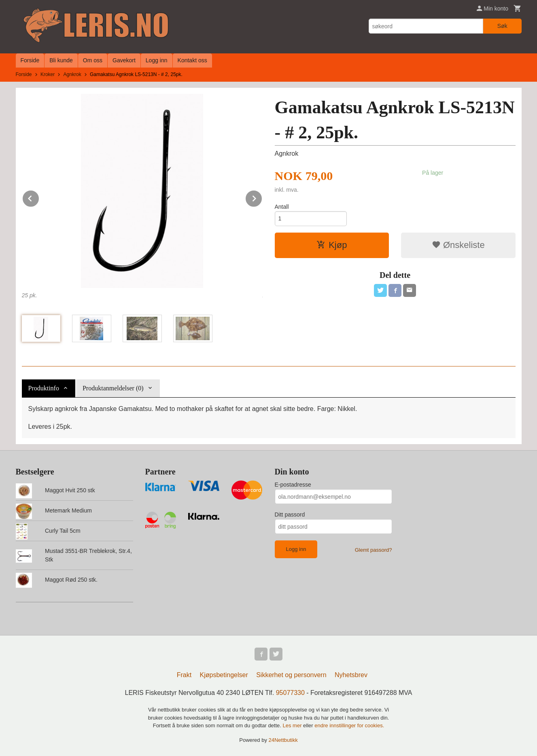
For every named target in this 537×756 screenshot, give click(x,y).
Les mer (293, 725)
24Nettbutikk (283, 740)
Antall (282, 207)
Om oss (93, 60)
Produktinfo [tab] (44, 388)
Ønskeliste (458, 245)
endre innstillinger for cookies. (349, 725)
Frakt (184, 675)
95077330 (290, 693)
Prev (39, 197)
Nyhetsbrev (351, 675)
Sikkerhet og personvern (291, 675)
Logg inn (157, 60)
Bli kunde (61, 60)
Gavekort (124, 60)
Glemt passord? (374, 550)
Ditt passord (290, 515)
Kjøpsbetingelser (224, 675)
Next (262, 197)
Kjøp (332, 245)
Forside (30, 60)
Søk (502, 26)
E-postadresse (293, 485)
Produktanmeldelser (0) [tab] (113, 388)
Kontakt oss (192, 60)
